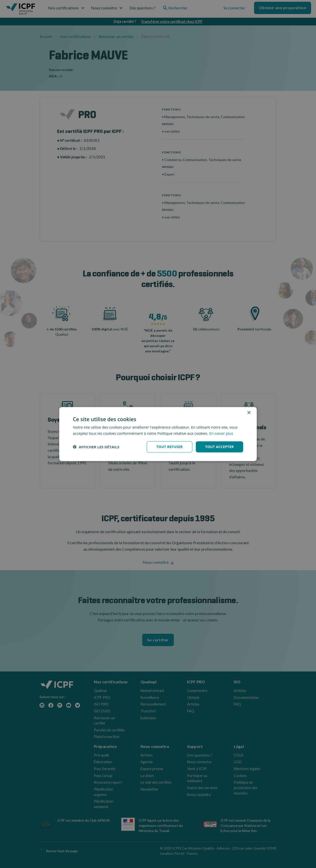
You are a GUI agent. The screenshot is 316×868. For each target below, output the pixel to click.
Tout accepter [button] (219, 447)
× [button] (249, 413)
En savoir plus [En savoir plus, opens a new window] (221, 433)
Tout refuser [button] (169, 447)
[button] (96, 447)
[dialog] (158, 434)
